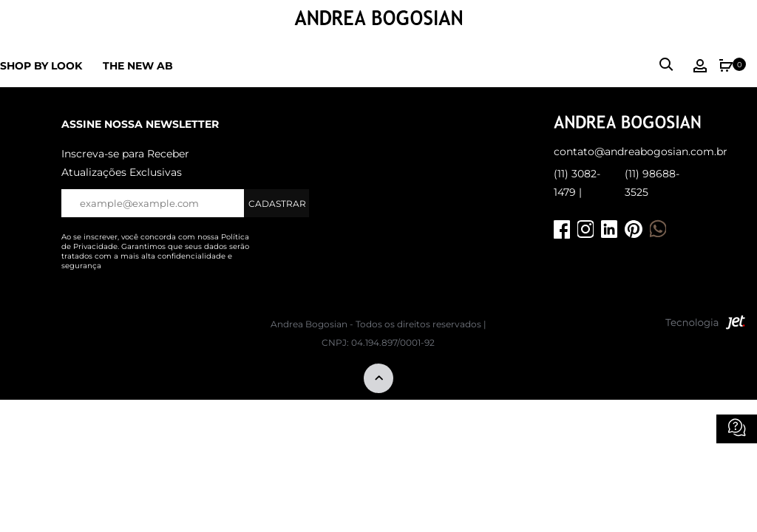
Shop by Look (41, 66)
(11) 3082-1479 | (577, 183)
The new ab (138, 66)
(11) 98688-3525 (652, 183)
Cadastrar (277, 204)
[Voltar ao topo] (378, 379)
